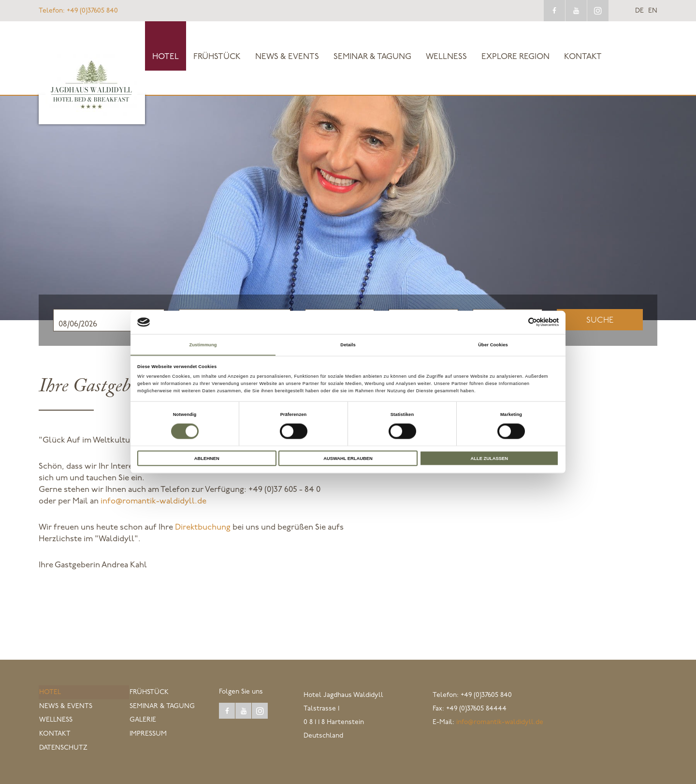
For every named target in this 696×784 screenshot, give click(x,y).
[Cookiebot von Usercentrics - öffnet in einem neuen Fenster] (516, 322)
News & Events (287, 57)
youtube (576, 11)
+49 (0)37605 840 (78, 11)
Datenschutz (63, 748)
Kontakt (583, 57)
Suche (600, 320)
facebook (554, 11)
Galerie (142, 721)
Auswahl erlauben (348, 459)
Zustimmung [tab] (203, 344)
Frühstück (217, 57)
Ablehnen (207, 459)
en (653, 11)
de (639, 11)
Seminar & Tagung (372, 57)
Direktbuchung (203, 527)
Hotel (166, 57)
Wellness (446, 57)
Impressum (148, 734)
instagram (598, 11)
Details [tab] (348, 344)
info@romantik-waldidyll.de (153, 501)
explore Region (515, 57)
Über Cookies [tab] (493, 344)
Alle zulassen (489, 459)
